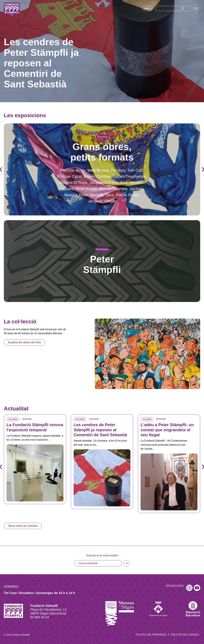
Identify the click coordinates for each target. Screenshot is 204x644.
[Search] (173, 8)
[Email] (98, 563)
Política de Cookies (185, 635)
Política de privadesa (151, 635)
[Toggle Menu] (196, 8)
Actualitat (13, 419)
